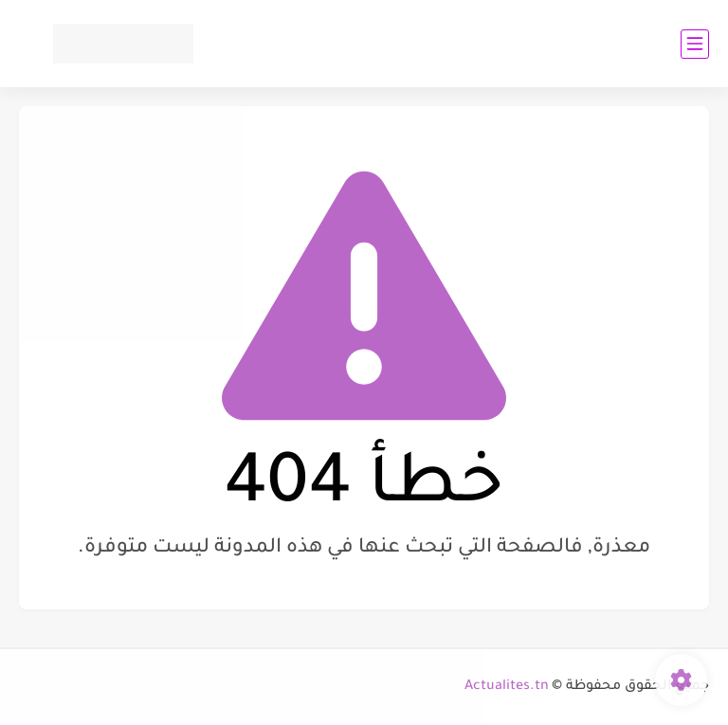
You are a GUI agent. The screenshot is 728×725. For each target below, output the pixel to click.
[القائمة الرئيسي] (695, 44)
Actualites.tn (507, 687)
